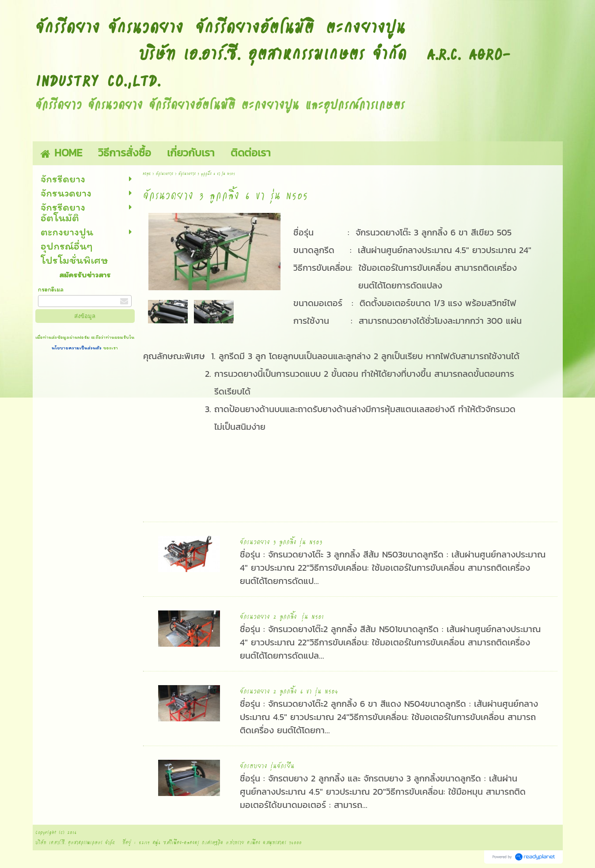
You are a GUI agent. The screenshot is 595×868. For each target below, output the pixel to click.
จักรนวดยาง (165, 173)
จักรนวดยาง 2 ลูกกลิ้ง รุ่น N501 (282, 616)
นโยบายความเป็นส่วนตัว (77, 348)
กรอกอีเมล (51, 290)
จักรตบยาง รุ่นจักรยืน (267, 766)
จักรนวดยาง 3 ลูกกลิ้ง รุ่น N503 (281, 542)
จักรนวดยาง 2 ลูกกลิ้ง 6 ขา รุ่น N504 (289, 691)
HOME (147, 173)
